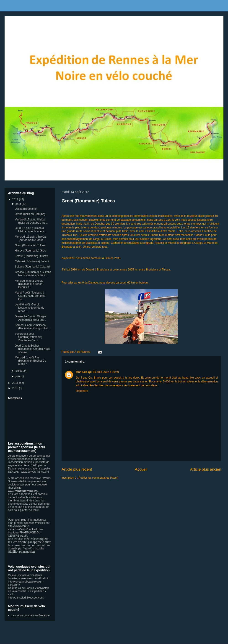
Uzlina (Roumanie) (26, 209)
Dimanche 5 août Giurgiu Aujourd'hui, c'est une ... (31, 318)
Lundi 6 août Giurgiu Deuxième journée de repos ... (30, 308)
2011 (16, 383)
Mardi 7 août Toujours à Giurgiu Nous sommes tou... (30, 296)
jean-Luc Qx (84, 372)
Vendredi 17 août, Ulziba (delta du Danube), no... (31, 221)
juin (18, 376)
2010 (16, 388)
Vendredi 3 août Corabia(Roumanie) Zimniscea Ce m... (28, 337)
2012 (16, 199)
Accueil (141, 469)
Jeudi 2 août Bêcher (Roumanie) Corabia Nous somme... (32, 349)
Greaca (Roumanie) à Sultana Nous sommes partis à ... (33, 274)
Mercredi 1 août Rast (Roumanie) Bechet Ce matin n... (30, 361)
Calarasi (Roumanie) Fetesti (32, 261)
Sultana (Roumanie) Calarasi (32, 267)
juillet (19, 371)
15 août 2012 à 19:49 (106, 372)
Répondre (82, 391)
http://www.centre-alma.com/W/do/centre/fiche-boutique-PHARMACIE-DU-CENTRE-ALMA (25, 531)
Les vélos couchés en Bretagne (30, 615)
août (19, 204)
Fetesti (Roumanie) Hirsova (31, 256)
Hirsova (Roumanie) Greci (31, 251)
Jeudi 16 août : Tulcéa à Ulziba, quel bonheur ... (31, 230)
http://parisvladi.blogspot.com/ (26, 598)
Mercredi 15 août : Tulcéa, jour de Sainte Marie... (31, 238)
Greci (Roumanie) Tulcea (88, 201)
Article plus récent (77, 469)
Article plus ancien (206, 469)
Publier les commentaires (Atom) (98, 478)
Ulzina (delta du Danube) (30, 214)
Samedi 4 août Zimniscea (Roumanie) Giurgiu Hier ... (33, 327)
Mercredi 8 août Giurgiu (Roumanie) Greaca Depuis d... (29, 284)
